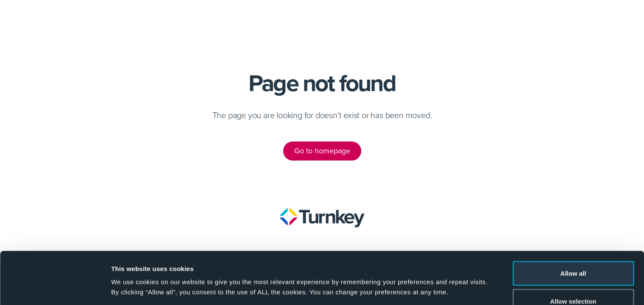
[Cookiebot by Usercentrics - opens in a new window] (55, 288)
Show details (445, 273)
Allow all (573, 227)
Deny (573, 282)
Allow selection (573, 255)
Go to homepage (322, 151)
